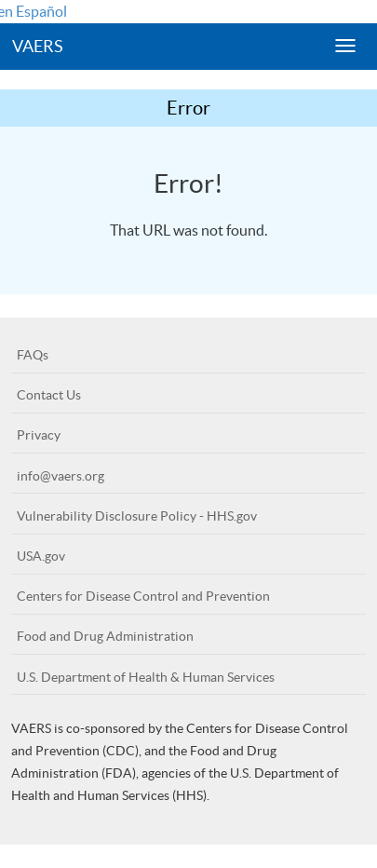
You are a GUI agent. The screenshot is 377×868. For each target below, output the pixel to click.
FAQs (33, 355)
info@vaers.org (61, 476)
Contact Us (49, 395)
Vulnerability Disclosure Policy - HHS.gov (137, 516)
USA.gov (41, 556)
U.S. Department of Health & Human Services (146, 677)
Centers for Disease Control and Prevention (143, 596)
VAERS (38, 46)
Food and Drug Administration (105, 636)
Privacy (39, 435)
